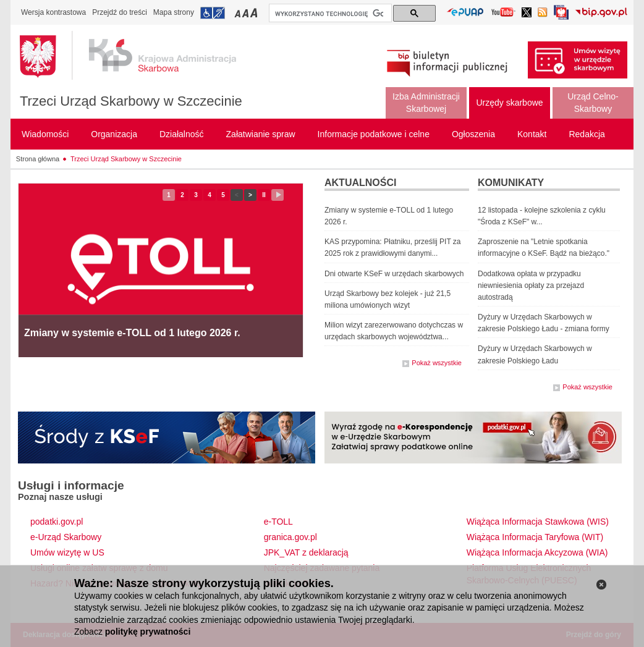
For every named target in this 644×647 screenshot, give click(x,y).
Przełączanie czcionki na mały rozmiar (239, 13)
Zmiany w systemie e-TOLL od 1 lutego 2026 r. (132, 333)
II (266, 195)
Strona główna (38, 159)
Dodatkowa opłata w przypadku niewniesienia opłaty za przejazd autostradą (531, 285)
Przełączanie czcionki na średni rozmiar (247, 13)
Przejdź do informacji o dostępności (213, 13)
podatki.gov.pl (57, 522)
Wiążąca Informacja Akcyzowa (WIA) (537, 552)
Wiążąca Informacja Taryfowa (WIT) (535, 537)
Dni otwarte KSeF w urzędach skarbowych (394, 274)
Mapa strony (174, 12)
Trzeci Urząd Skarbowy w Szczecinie (131, 101)
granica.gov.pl (290, 537)
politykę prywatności (148, 632)
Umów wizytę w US (67, 552)
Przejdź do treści (120, 12)
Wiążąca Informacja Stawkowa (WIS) (538, 522)
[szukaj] (329, 14)
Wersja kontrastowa (53, 12)
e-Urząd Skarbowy (66, 537)
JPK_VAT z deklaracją (306, 552)
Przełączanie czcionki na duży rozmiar (255, 13)
